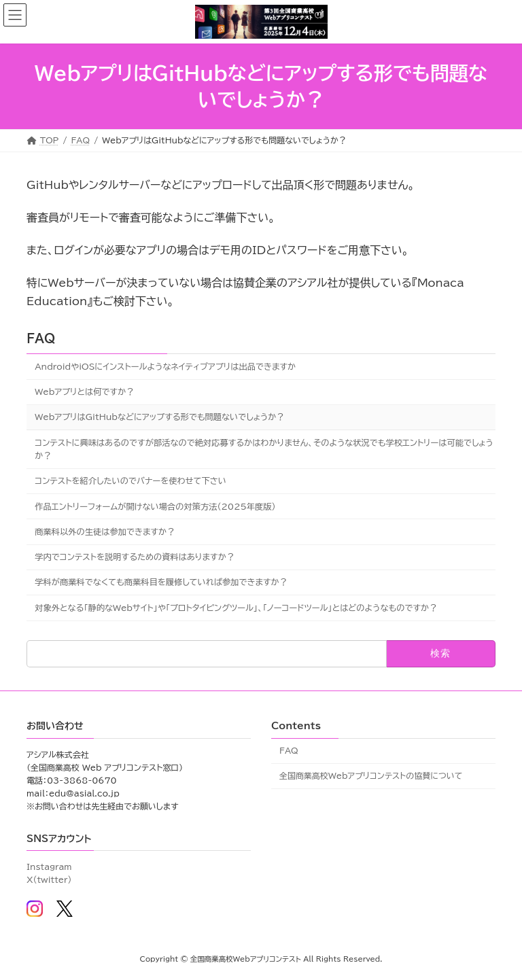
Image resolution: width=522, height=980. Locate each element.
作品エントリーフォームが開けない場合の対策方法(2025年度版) (155, 506)
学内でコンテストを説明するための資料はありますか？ (135, 557)
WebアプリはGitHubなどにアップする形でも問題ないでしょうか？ (159, 417)
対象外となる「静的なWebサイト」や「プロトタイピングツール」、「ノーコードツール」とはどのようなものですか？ (236, 607)
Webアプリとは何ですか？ (84, 391)
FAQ (41, 338)
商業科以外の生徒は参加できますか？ (105, 531)
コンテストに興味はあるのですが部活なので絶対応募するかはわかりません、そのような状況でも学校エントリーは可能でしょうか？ (264, 448)
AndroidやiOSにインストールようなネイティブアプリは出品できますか (165, 366)
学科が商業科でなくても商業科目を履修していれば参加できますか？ (161, 582)
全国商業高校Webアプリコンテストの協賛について (371, 775)
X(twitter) (49, 880)
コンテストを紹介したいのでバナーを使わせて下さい (130, 480)
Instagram (49, 867)
